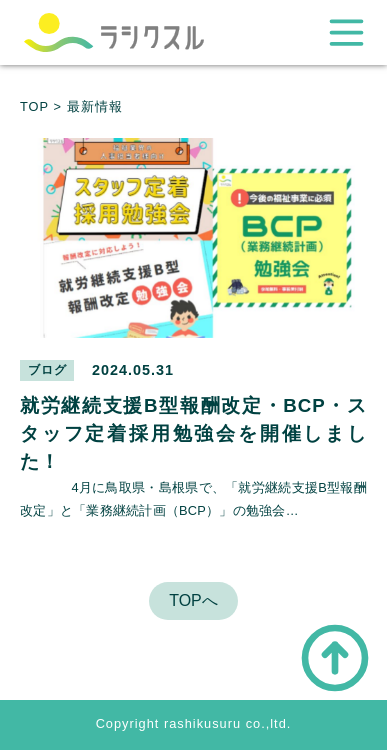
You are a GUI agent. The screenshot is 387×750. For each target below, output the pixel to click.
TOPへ (193, 600)
